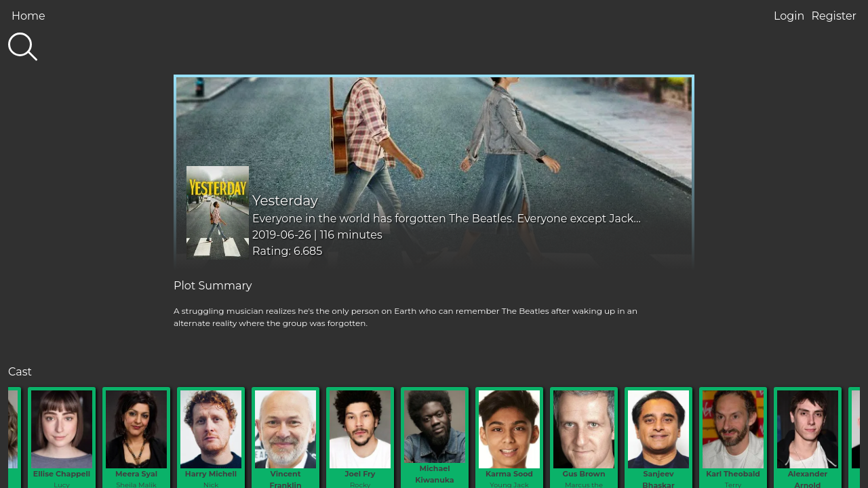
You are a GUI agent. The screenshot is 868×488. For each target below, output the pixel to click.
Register (834, 16)
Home (28, 16)
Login (789, 16)
